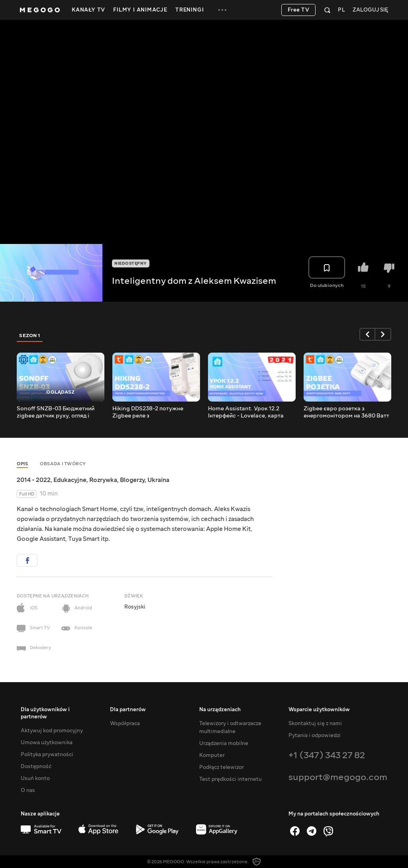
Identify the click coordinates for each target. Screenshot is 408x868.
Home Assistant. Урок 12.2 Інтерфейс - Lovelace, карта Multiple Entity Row (246, 412)
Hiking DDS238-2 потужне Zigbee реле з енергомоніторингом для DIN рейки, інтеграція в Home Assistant (152, 412)
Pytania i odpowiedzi (315, 735)
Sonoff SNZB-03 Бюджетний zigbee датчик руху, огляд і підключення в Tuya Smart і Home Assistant (56, 412)
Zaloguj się (370, 10)
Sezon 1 (30, 335)
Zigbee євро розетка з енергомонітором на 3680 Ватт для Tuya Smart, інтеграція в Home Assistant (346, 412)
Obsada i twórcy (63, 464)
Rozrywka (103, 480)
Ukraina (158, 480)
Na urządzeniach (220, 710)
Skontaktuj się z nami (315, 724)
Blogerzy (132, 480)
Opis (22, 464)
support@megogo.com (338, 777)
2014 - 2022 (34, 480)
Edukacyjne (70, 480)
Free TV (299, 10)
